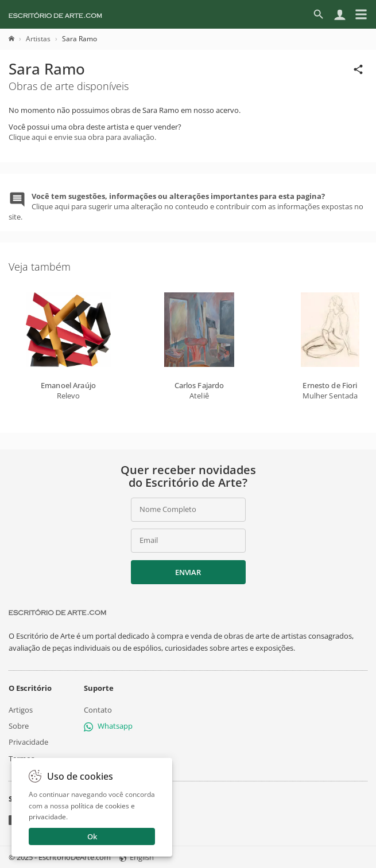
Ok (92, 836)
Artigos (21, 710)
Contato (98, 710)
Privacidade (28, 742)
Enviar (188, 572)
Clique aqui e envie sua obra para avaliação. (82, 137)
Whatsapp (108, 726)
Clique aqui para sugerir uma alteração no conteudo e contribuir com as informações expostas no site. (186, 206)
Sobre (19, 726)
